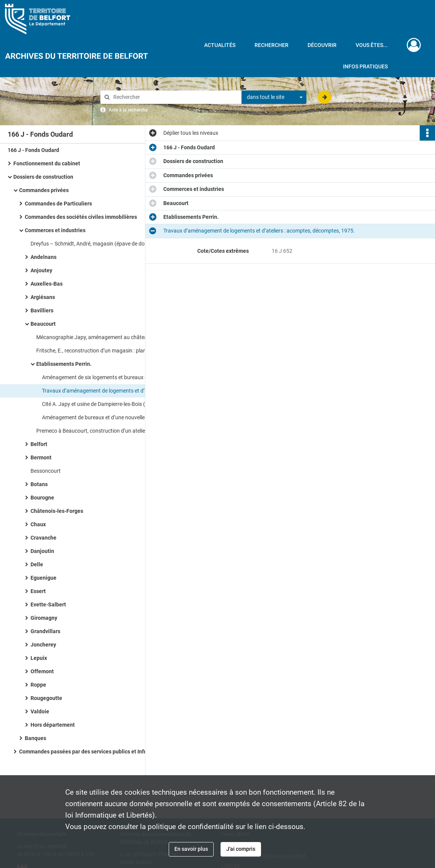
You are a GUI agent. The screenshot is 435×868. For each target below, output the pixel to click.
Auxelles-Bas (47, 284)
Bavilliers (42, 310)
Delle (37, 564)
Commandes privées (44, 190)
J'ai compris (241, 849)
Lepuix (39, 658)
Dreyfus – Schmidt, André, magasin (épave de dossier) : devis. (103, 244)
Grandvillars (45, 631)
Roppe (38, 685)
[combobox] (274, 97)
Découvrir (322, 45)
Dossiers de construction (43, 177)
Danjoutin (42, 551)
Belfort (39, 444)
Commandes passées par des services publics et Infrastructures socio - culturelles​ (95, 752)
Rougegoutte (46, 698)
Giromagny (44, 618)
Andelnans (43, 257)
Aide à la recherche (128, 110)
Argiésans (43, 297)
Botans (39, 484)
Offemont (42, 671)
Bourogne (42, 498)
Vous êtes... (372, 45)
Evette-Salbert (48, 605)
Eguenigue (43, 578)
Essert (38, 591)
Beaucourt (43, 324)
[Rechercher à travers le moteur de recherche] (175, 97)
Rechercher (271, 45)
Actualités (220, 45)
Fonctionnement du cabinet (47, 163)
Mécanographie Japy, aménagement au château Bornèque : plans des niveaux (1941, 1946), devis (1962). (113, 337)
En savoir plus (191, 849)
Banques (35, 738)
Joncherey (43, 645)
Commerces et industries (55, 230)
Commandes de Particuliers (58, 204)
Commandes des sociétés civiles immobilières (81, 217)
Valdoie (40, 711)
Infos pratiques (365, 66)
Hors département (53, 725)
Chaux (38, 524)
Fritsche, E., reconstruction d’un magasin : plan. (92, 351)
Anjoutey (41, 270)
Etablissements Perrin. (64, 364)
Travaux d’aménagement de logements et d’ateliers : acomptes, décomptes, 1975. (118, 391)
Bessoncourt (46, 471)
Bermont (41, 457)
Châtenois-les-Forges (57, 511)
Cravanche (43, 538)
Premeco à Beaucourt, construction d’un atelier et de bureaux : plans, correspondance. (113, 431)
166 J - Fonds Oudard (33, 150)
